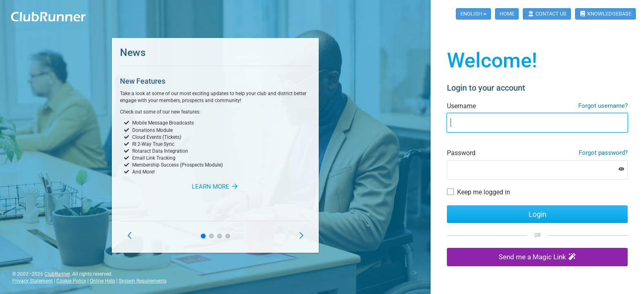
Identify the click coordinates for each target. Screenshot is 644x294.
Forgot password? (603, 153)
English (473, 14)
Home (507, 14)
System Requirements (143, 281)
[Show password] (621, 169)
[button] (203, 236)
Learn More (215, 187)
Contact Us (547, 14)
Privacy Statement (32, 281)
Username (461, 106)
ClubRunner (57, 274)
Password (461, 153)
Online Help (102, 281)
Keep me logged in (484, 192)
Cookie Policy (71, 281)
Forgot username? (603, 106)
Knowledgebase (605, 14)
